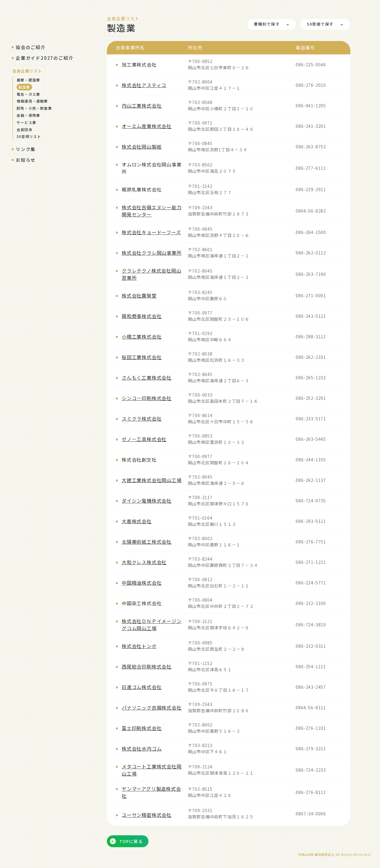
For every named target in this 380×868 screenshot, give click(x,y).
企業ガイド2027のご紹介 (45, 58)
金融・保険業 (28, 115)
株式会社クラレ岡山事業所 (152, 253)
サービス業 (26, 122)
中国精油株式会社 (142, 583)
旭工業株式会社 (139, 65)
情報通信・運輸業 (32, 101)
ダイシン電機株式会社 (147, 501)
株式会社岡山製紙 (142, 147)
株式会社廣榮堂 (139, 295)
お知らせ (26, 160)
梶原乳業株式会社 (142, 189)
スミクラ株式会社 (142, 419)
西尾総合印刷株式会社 (147, 666)
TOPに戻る (126, 841)
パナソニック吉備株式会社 (152, 707)
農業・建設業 (28, 80)
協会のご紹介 (31, 47)
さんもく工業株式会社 (147, 378)
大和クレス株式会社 (144, 562)
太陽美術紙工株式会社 (147, 542)
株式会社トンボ (139, 646)
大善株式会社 (137, 521)
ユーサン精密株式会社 (147, 815)
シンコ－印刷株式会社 (147, 398)
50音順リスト (29, 136)
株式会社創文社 (139, 460)
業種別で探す (267, 24)
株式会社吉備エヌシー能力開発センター (152, 211)
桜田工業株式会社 (142, 357)
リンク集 (26, 149)
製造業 (24, 87)
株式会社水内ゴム (142, 749)
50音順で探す (320, 24)
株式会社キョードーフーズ (151, 232)
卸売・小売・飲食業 (34, 108)
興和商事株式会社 (142, 316)
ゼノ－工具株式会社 (144, 439)
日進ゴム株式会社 (142, 687)
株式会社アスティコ (144, 85)
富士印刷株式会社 (142, 728)
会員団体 (24, 129)
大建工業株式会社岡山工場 (152, 480)
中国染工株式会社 (142, 603)
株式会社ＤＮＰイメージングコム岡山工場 (152, 625)
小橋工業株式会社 (142, 336)
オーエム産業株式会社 (147, 126)
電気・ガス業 (28, 94)
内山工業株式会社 (142, 106)
